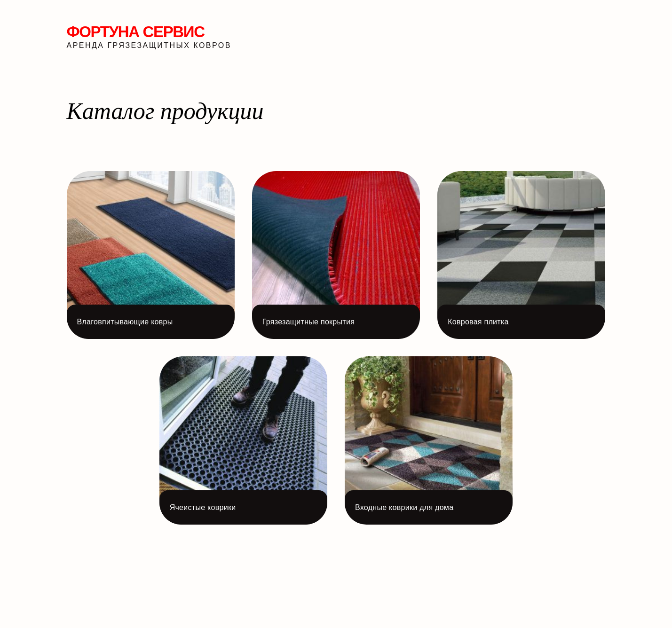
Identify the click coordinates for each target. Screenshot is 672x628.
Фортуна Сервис (136, 32)
